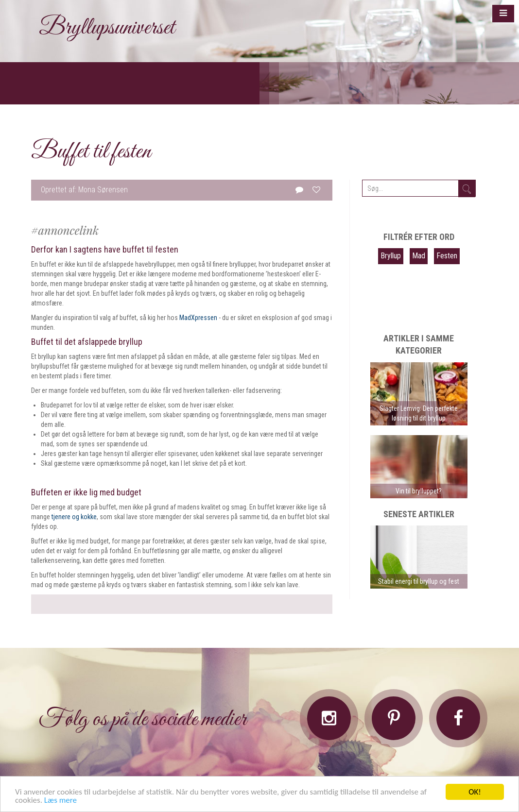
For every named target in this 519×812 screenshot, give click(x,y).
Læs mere (61, 801)
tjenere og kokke (74, 517)
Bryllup (391, 256)
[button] (503, 14)
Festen (447, 256)
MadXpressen (198, 318)
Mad (419, 256)
